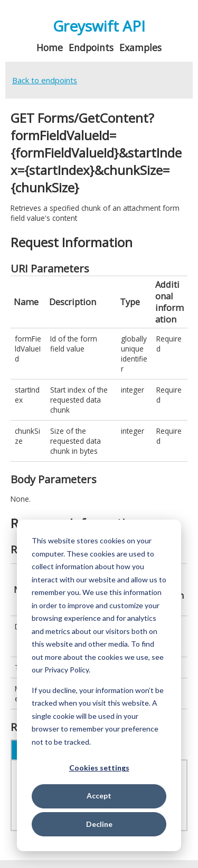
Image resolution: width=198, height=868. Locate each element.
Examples (140, 47)
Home (50, 47)
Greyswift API (99, 26)
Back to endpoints (45, 80)
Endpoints (91, 47)
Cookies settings (99, 768)
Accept (99, 796)
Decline (99, 824)
